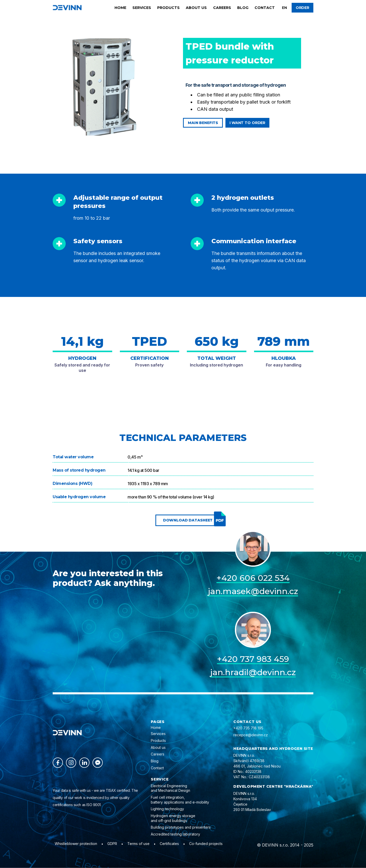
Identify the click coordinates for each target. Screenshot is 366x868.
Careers (222, 8)
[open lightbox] (105, 87)
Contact (265, 8)
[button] (284, 8)
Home (120, 8)
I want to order (247, 123)
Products (168, 8)
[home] (67, 8)
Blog (243, 8)
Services (142, 8)
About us (196, 8)
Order (302, 8)
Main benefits (203, 123)
